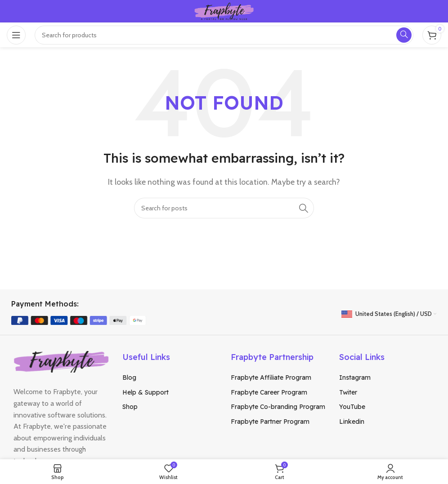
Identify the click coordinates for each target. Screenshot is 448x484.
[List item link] (170, 377)
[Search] (224, 208)
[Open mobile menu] (16, 35)
